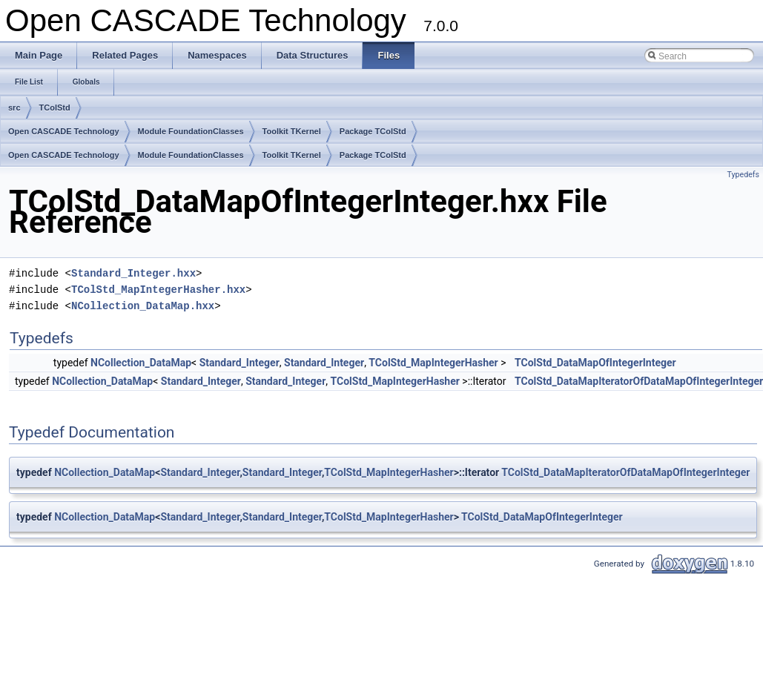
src (14, 108)
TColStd (55, 108)
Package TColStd (373, 131)
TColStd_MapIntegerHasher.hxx (158, 290)
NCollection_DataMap (141, 363)
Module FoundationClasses (191, 131)
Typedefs (743, 175)
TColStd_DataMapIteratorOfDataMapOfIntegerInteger (625, 472)
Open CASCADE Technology (64, 131)
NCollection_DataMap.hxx (143, 306)
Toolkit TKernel (292, 131)
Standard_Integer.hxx (133, 273)
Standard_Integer (240, 363)
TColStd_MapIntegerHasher (433, 363)
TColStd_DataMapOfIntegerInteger (595, 363)
